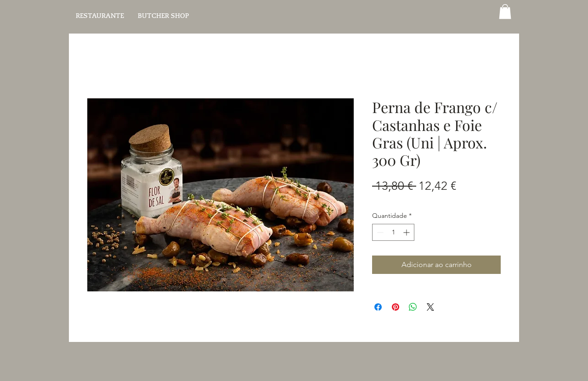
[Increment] (407, 232)
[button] (505, 11)
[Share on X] (430, 307)
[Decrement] (379, 232)
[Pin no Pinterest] (396, 307)
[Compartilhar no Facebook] (378, 307)
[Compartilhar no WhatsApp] (413, 307)
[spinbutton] (393, 232)
